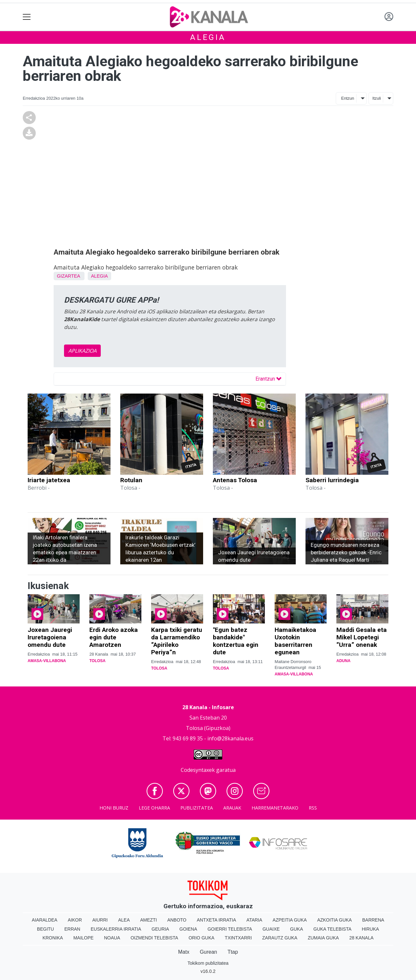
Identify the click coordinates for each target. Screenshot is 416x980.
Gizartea (68, 276)
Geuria (160, 929)
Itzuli (377, 98)
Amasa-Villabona (47, 661)
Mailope (84, 938)
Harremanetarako (275, 808)
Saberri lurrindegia (332, 480)
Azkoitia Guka (335, 920)
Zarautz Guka (280, 938)
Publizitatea (197, 808)
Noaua (112, 938)
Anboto (177, 920)
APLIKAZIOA (82, 351)
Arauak (232, 808)
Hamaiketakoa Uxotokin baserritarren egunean (295, 641)
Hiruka (370, 929)
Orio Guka (201, 938)
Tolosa (97, 661)
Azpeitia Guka (290, 920)
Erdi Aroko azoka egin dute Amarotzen (114, 637)
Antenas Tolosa (235, 480)
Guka (297, 929)
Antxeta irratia (217, 920)
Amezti (148, 920)
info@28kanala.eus (230, 738)
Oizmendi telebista (155, 938)
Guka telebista (332, 929)
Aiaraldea (45, 920)
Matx (184, 952)
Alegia (208, 37)
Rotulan (131, 480)
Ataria (254, 920)
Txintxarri (238, 938)
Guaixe (271, 929)
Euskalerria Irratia (116, 929)
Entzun (348, 98)
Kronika (53, 938)
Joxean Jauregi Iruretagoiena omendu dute (50, 637)
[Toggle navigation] (27, 17)
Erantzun (268, 379)
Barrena (373, 920)
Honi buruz (114, 808)
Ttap (233, 952)
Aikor (75, 920)
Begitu (45, 929)
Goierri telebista (230, 929)
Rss (313, 808)
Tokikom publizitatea (208, 963)
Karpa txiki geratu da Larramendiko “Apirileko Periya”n (177, 641)
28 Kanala (362, 938)
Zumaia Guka (323, 938)
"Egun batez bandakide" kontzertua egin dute (236, 641)
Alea (124, 920)
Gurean (208, 952)
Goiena (188, 929)
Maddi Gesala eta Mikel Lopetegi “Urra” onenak (362, 637)
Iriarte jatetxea (49, 480)
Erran (72, 929)
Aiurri (100, 920)
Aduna (343, 661)
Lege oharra (154, 808)
